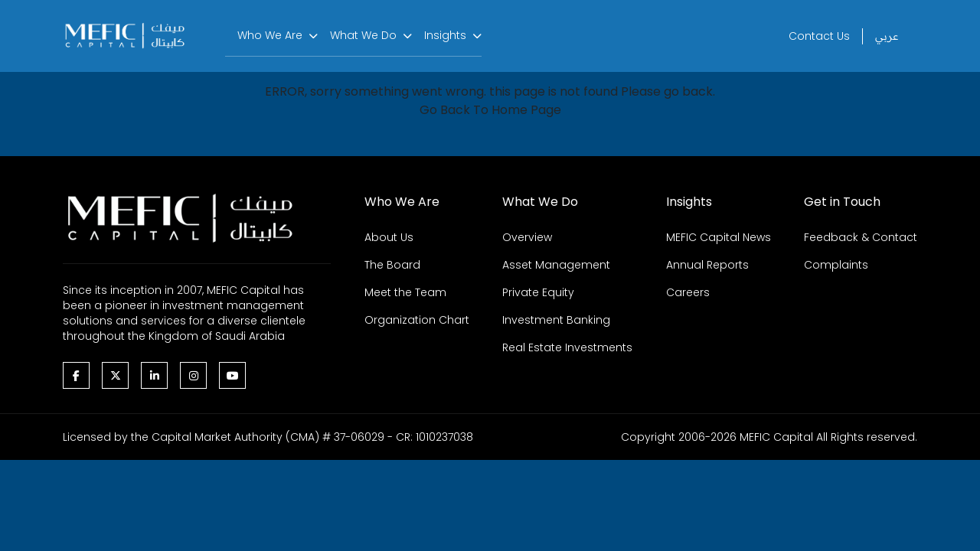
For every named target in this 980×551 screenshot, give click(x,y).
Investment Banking (556, 320)
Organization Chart (417, 320)
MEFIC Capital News (719, 237)
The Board (392, 265)
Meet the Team (405, 292)
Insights (445, 35)
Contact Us (819, 36)
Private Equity (538, 292)
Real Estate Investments (567, 347)
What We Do (363, 35)
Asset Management (556, 265)
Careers (688, 292)
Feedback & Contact (861, 237)
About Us (389, 237)
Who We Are (270, 35)
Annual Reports (707, 265)
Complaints (836, 265)
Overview (527, 237)
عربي (887, 36)
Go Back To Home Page (490, 110)
